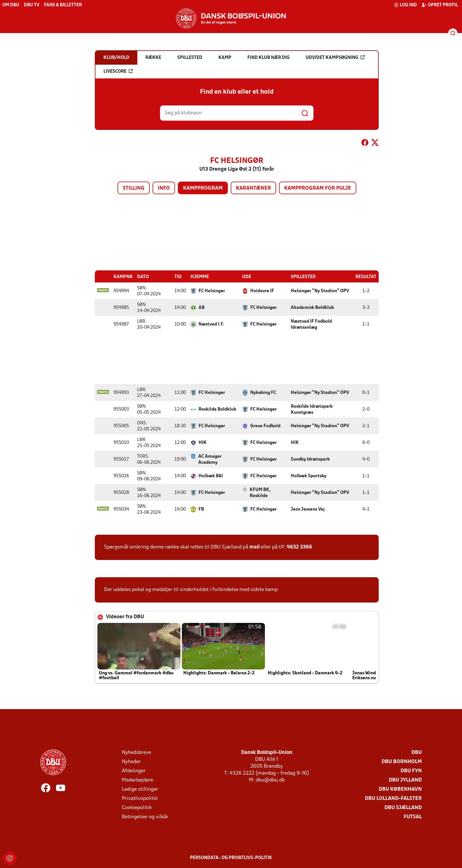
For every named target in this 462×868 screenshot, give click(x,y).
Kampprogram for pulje (318, 188)
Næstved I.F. (211, 324)
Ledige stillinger (140, 789)
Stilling (134, 188)
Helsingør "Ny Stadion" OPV (320, 291)
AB (202, 307)
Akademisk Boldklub (312, 307)
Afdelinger (134, 771)
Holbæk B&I (211, 476)
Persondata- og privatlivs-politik (231, 858)
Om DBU (11, 5)
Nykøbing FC (263, 392)
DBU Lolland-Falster (393, 798)
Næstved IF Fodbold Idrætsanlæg (311, 324)
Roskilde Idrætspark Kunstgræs (312, 409)
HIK (203, 442)
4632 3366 (299, 547)
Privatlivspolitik (140, 798)
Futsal (413, 817)
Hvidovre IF (262, 291)
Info (164, 188)
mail (255, 547)
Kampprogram (203, 188)
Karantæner (253, 188)
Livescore (118, 71)
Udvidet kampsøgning (335, 57)
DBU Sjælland (403, 808)
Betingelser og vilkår (145, 817)
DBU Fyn (411, 771)
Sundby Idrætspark (310, 459)
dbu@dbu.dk (270, 780)
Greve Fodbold (265, 426)
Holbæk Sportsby (309, 476)
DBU (417, 752)
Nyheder (131, 762)
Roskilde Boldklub (217, 409)
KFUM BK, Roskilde (260, 493)
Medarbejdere (137, 780)
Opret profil (440, 5)
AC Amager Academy (210, 459)
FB (201, 509)
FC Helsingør (212, 291)
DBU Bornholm (402, 762)
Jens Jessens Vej (308, 509)
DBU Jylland (405, 780)
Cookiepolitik (137, 808)
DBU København (400, 789)
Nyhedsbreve (136, 752)
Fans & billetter (63, 5)
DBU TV (32, 5)
